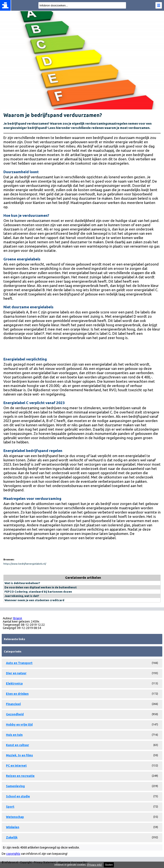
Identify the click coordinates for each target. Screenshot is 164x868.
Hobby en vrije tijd (19, 725)
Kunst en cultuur (18, 745)
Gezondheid (15, 714)
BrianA (18, 618)
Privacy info (94, 865)
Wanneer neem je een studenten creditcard (34, 600)
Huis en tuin (14, 735)
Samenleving (15, 786)
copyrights (13, 854)
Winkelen (13, 827)
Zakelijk (12, 837)
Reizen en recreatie (20, 776)
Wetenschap (15, 817)
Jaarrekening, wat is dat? (22, 596)
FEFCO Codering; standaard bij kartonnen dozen (38, 592)
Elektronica (14, 683)
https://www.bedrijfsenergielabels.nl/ (25, 564)
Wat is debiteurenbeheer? (22, 583)
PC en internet (16, 766)
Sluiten (109, 865)
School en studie (18, 796)
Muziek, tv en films (19, 755)
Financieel (13, 704)
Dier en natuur (16, 673)
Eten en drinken (17, 694)
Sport (10, 807)
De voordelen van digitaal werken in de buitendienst (41, 587)
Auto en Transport (19, 663)
